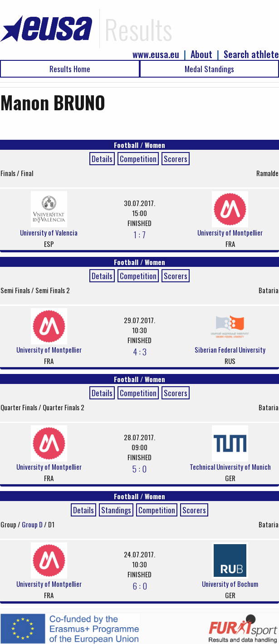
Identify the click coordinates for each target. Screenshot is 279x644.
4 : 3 (140, 351)
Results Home (70, 69)
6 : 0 (140, 585)
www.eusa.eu (156, 54)
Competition (138, 159)
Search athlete (251, 54)
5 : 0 (139, 468)
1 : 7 (140, 234)
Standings (116, 510)
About (201, 54)
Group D (33, 524)
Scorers (176, 159)
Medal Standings (209, 69)
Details (102, 159)
